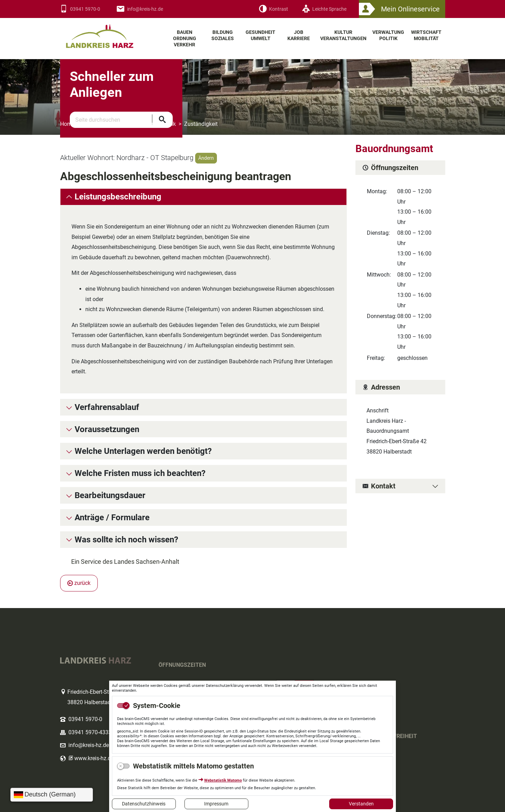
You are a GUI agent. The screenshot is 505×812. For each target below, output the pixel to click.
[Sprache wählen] (52, 795)
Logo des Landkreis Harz (108, 33)
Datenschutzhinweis (144, 804)
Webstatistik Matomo (223, 780)
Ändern (206, 158)
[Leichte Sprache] (324, 9)
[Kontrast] (273, 9)
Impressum (216, 804)
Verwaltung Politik (154, 124)
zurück (79, 583)
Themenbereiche (103, 124)
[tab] (203, 197)
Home (67, 124)
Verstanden (361, 804)
